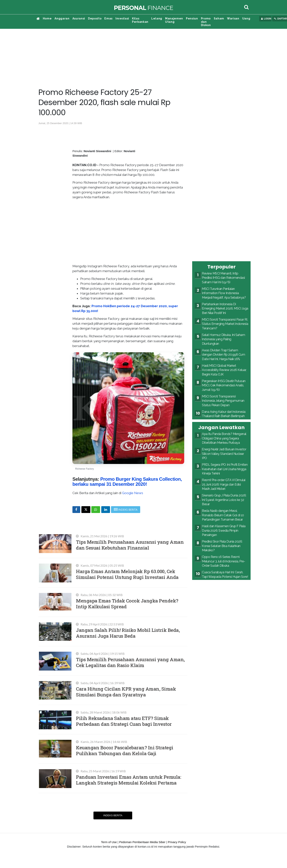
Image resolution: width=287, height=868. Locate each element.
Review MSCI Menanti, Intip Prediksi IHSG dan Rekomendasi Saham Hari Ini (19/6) (223, 278)
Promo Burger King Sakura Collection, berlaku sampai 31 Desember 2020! (127, 482)
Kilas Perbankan (140, 20)
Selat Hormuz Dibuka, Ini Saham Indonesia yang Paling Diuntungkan (223, 339)
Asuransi (79, 18)
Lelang (157, 18)
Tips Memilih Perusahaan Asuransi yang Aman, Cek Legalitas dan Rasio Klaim (130, 662)
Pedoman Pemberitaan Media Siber (142, 842)
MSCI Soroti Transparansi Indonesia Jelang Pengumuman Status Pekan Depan (223, 401)
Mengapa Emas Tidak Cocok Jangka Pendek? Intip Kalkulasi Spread (127, 604)
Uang (246, 18)
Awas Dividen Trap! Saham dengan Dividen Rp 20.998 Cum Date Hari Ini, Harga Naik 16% (223, 355)
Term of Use (109, 842)
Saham (219, 18)
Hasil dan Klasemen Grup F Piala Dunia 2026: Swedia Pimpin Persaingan (224, 530)
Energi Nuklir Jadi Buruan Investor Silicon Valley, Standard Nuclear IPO (224, 454)
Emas (108, 18)
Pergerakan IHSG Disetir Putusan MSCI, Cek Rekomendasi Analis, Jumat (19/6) (224, 385)
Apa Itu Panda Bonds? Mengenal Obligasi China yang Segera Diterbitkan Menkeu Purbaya (224, 438)
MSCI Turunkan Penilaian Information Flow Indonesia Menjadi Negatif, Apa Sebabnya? (224, 293)
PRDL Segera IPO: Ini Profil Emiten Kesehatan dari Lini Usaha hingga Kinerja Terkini (225, 469)
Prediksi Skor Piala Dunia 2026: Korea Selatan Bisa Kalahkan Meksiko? (222, 546)
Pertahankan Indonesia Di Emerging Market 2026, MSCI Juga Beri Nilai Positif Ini (225, 309)
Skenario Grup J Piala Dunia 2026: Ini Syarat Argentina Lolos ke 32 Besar (224, 500)
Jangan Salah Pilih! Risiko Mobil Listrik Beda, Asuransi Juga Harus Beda (128, 633)
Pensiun (192, 18)
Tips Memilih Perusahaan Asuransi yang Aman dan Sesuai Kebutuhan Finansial (130, 545)
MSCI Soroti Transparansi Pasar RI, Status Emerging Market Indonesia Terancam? (225, 324)
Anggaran (62, 18)
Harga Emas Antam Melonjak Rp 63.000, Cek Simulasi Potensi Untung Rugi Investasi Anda (127, 574)
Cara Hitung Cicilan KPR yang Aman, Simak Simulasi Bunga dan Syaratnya (126, 692)
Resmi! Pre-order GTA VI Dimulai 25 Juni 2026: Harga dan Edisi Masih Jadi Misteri (224, 484)
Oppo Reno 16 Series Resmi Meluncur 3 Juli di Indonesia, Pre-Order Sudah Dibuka (223, 561)
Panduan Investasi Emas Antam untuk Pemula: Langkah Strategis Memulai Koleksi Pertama (129, 780)
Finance (143, 8)
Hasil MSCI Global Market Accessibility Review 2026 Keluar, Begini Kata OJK (224, 370)
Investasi (122, 18)
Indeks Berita (113, 815)
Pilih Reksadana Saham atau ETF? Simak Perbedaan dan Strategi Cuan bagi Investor (124, 721)
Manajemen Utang (174, 20)
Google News (133, 493)
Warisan (233, 18)
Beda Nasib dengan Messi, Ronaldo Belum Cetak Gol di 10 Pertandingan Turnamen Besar (223, 515)
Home (47, 18)
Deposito (95, 18)
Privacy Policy (177, 842)
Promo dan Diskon (206, 22)
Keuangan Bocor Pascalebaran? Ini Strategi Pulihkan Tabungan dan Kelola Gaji (125, 750)
